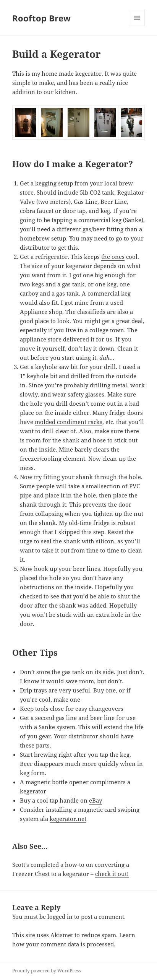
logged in (60, 917)
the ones (113, 257)
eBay (95, 800)
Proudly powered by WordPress (46, 971)
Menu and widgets (137, 26)
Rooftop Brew (41, 18)
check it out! (112, 874)
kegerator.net (68, 819)
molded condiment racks (69, 422)
